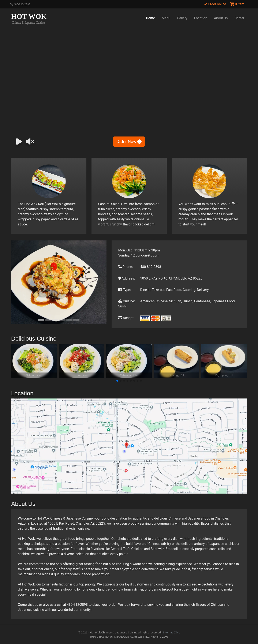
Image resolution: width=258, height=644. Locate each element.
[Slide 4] (62, 320)
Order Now (129, 142)
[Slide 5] (69, 320)
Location (201, 18)
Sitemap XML (171, 632)
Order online (215, 4)
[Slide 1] (41, 320)
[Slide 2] (48, 320)
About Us (221, 18)
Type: (125, 290)
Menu (166, 18)
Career (240, 18)
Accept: (126, 318)
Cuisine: (127, 301)
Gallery (182, 18)
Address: (127, 278)
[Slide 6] (76, 320)
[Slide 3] (55, 320)
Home (151, 18)
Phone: (126, 267)
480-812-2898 (20, 4)
